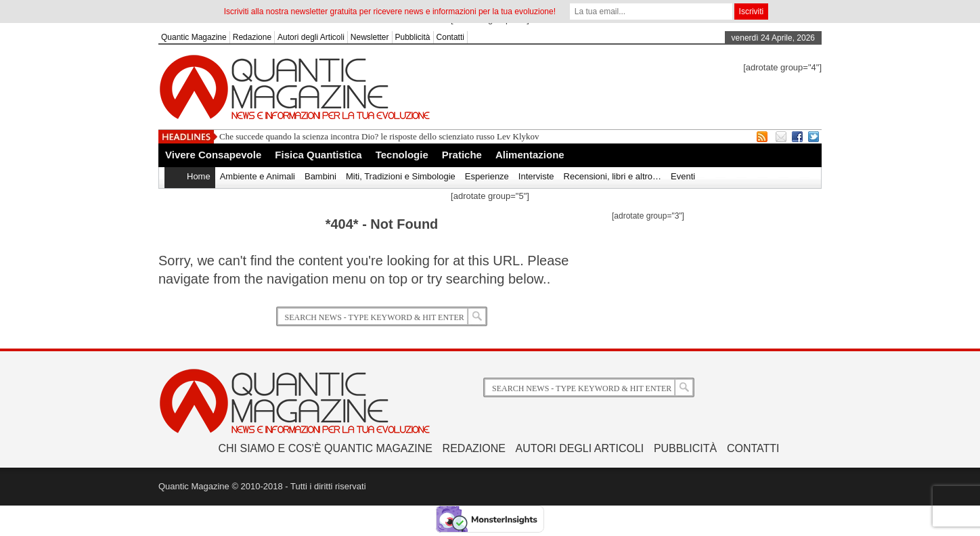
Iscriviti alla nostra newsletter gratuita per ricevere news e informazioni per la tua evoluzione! (390, 12)
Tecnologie (402, 155)
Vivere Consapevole (213, 155)
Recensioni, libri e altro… (613, 176)
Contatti (450, 37)
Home (199, 176)
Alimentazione (530, 155)
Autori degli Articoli (311, 37)
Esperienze (487, 176)
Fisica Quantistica (318, 155)
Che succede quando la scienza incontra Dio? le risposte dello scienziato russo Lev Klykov (379, 136)
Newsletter (370, 37)
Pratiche (462, 155)
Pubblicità (413, 37)
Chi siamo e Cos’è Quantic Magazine (326, 448)
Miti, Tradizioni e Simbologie (401, 176)
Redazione (252, 37)
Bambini (320, 176)
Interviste (536, 176)
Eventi (683, 176)
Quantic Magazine (194, 37)
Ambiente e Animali (258, 176)
